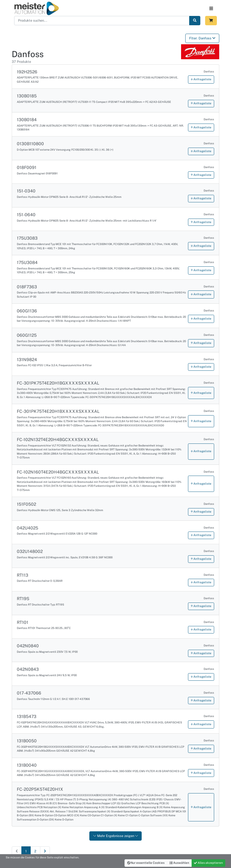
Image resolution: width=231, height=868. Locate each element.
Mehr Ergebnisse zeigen (116, 836)
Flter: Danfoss (202, 38)
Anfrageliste (201, 79)
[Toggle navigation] (211, 8)
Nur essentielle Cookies (146, 863)
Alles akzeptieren (208, 863)
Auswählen (179, 863)
